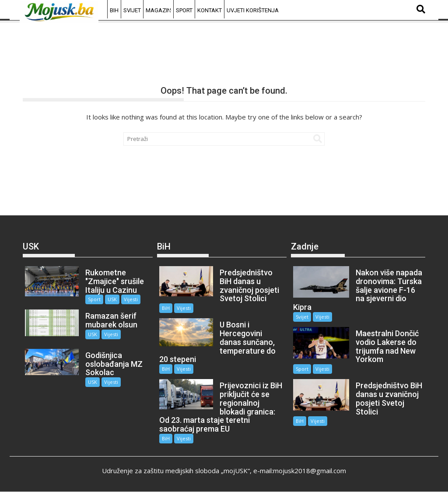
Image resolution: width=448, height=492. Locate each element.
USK (112, 299)
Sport (184, 10)
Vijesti (131, 299)
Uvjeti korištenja (253, 10)
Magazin (158, 10)
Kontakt (210, 10)
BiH (114, 10)
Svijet (132, 10)
